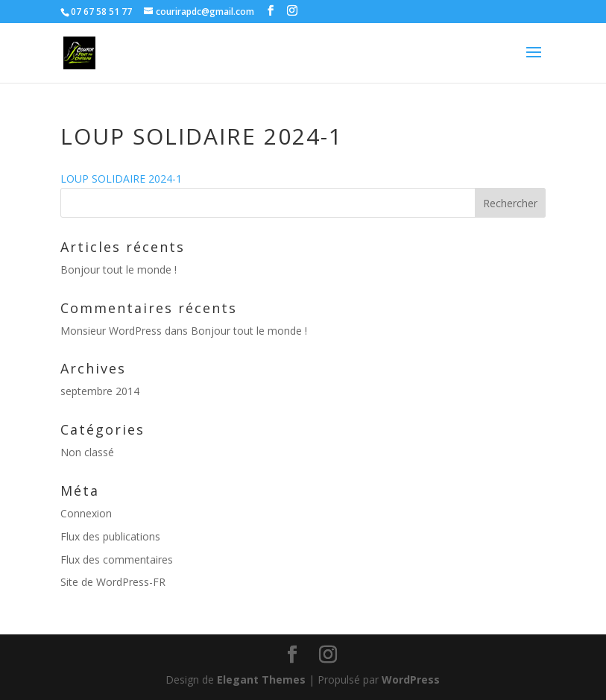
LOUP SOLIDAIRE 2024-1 (121, 179)
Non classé (87, 452)
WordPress (411, 679)
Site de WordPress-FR (113, 582)
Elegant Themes (261, 679)
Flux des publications (110, 536)
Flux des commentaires (117, 559)
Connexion (86, 513)
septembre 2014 (100, 391)
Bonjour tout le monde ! (119, 269)
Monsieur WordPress (111, 331)
